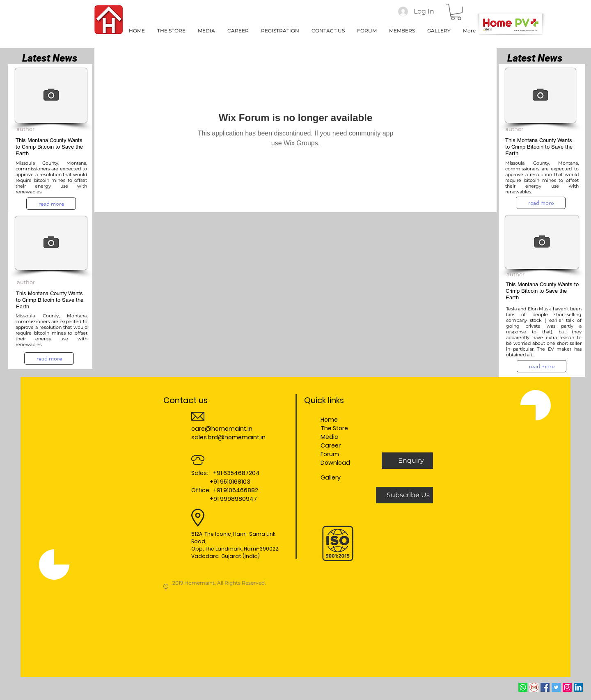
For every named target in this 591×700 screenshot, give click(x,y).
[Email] (534, 687)
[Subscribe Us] (408, 495)
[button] (456, 12)
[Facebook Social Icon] (545, 687)
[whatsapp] (523, 687)
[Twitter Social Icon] (556, 687)
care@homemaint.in (222, 429)
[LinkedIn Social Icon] (578, 687)
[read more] (51, 204)
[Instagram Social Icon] (567, 687)
